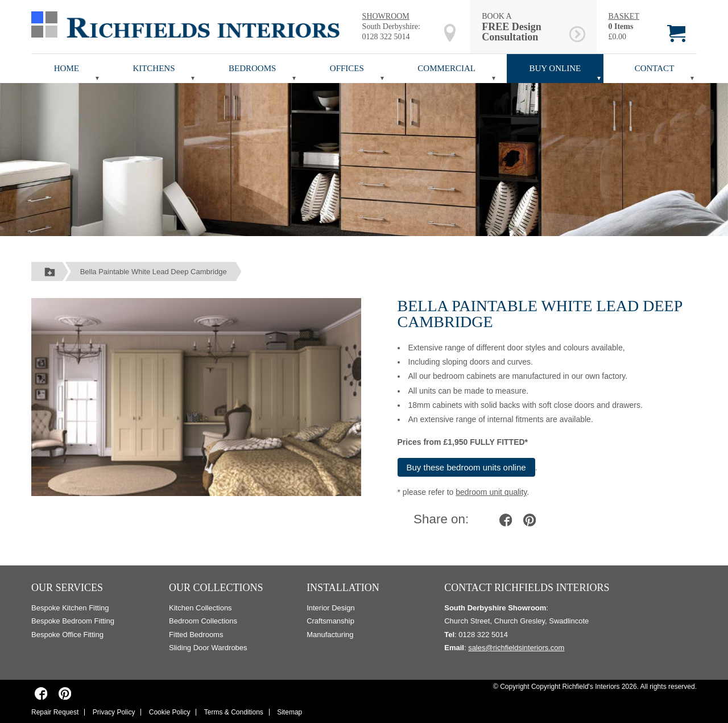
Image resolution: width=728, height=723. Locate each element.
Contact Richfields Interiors (527, 588)
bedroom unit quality (491, 492)
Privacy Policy (114, 712)
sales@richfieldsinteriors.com (516, 648)
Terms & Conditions (234, 712)
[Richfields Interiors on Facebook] (41, 693)
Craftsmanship (330, 621)
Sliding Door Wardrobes (208, 648)
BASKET (623, 16)
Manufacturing (330, 635)
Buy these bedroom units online (466, 467)
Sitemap (289, 712)
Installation (343, 588)
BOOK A (524, 27)
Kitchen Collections (200, 608)
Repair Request (55, 712)
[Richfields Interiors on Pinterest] (65, 693)
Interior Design (331, 608)
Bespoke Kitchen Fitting (70, 608)
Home (67, 68)
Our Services (67, 588)
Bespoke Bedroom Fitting (73, 621)
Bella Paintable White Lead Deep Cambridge (154, 272)
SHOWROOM (386, 16)
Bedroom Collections (203, 621)
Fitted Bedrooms (196, 635)
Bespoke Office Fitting (67, 635)
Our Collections (216, 588)
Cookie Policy (170, 712)
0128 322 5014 (386, 37)
